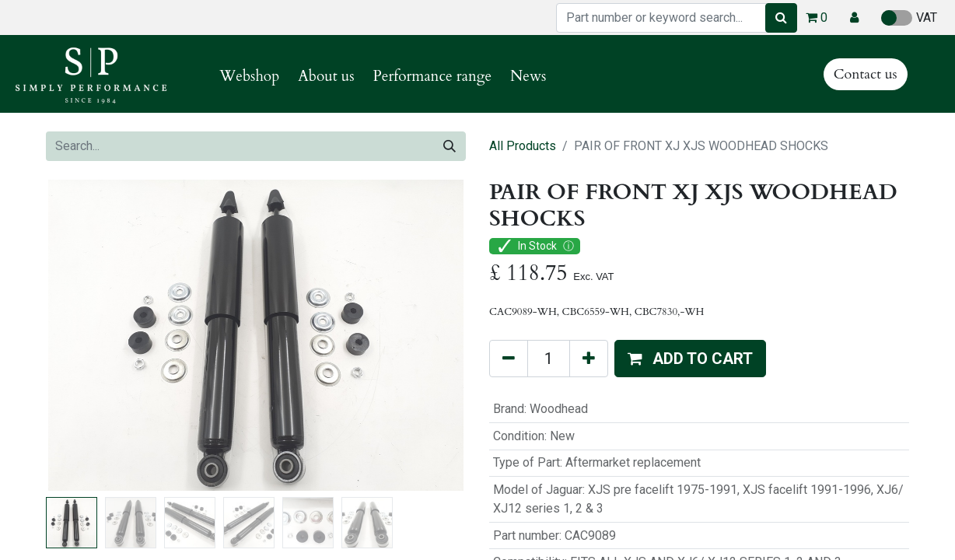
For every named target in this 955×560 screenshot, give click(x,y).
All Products (523, 146)
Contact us (866, 74)
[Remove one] (509, 359)
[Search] (781, 18)
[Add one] (589, 359)
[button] (854, 18)
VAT (909, 18)
